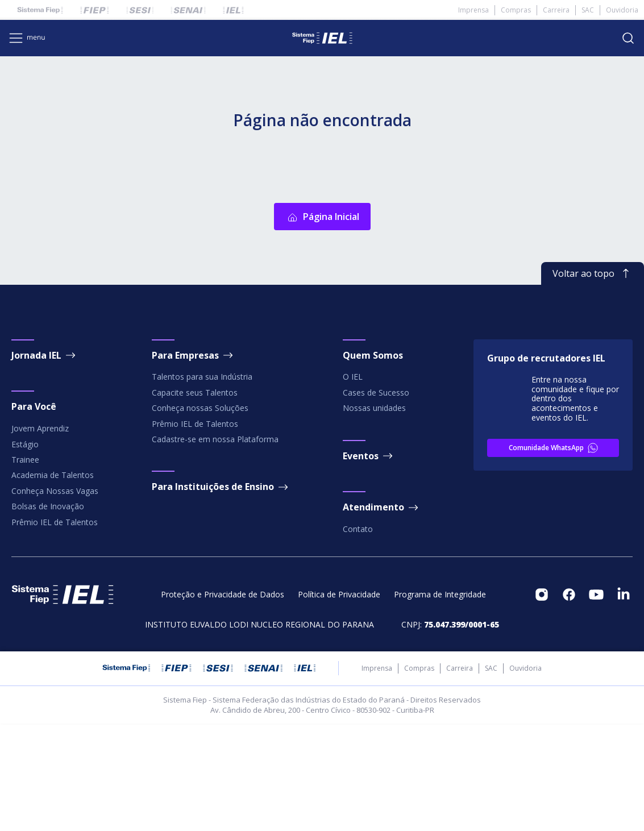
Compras (516, 10)
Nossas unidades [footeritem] (374, 515)
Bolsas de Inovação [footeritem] (48, 614)
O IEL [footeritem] (353, 485)
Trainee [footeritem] (25, 567)
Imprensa (473, 10)
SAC (588, 10)
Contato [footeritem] (358, 636)
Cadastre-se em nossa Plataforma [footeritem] (215, 547)
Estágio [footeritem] (25, 552)
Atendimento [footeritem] (381, 615)
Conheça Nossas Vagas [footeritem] (55, 598)
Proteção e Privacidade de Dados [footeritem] (223, 702)
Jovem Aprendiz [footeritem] (40, 536)
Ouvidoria (622, 10)
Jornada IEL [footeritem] (44, 463)
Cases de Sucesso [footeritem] (376, 500)
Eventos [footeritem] (369, 563)
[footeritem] (542, 702)
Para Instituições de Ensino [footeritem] (221, 595)
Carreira (556, 10)
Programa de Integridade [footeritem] (440, 702)
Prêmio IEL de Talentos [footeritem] (55, 630)
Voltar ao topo (593, 381)
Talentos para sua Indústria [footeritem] (202, 485)
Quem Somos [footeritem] (373, 463)
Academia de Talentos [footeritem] (53, 583)
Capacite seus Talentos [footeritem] (195, 500)
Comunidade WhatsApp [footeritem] (554, 555)
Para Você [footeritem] (34, 514)
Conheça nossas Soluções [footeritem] (200, 515)
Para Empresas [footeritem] (193, 463)
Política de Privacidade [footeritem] (339, 702)
